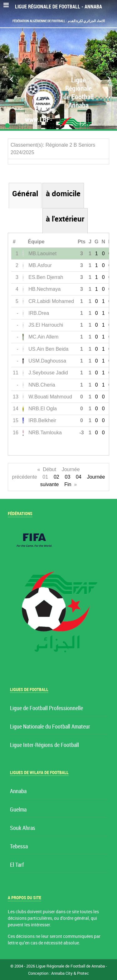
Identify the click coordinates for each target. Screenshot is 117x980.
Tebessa (19, 847)
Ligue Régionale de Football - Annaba (58, 7)
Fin (68, 484)
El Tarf (17, 865)
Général (25, 194)
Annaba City (62, 973)
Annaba (18, 791)
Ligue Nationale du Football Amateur (50, 727)
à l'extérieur (65, 219)
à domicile (63, 194)
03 (68, 477)
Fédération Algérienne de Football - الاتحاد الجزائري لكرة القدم (59, 21)
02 (56, 477)
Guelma (18, 810)
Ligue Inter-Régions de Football (44, 745)
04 (79, 477)
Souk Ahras (23, 828)
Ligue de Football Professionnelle (46, 708)
